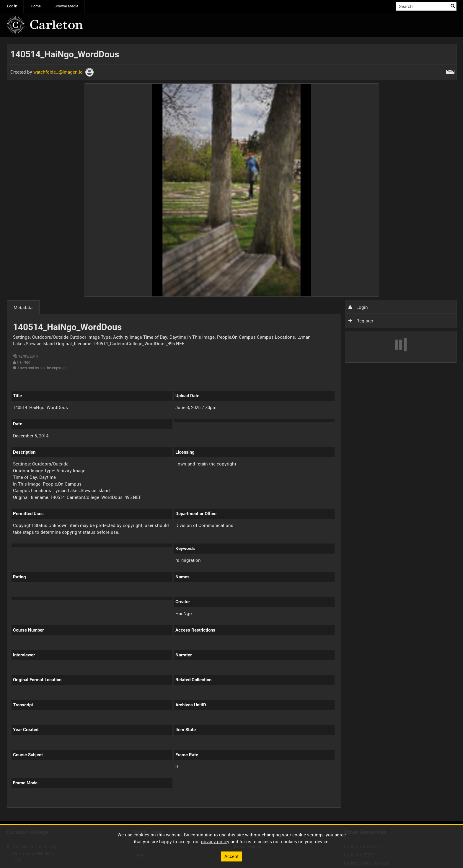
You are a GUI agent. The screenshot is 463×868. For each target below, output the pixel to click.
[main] (232, 429)
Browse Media (66, 6)
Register (361, 321)
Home (36, 6)
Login (358, 307)
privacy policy (215, 841)
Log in (12, 6)
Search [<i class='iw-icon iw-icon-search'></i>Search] (453, 6)
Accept (231, 856)
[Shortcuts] (450, 71)
